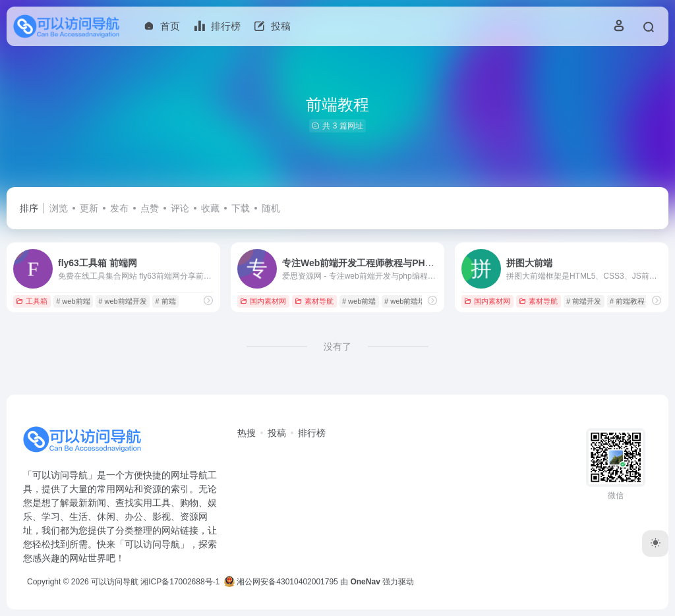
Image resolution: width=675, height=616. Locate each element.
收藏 (210, 208)
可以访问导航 (115, 582)
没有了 (337, 347)
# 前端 (165, 301)
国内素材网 (263, 301)
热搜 (247, 433)
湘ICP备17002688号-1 (180, 582)
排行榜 (312, 433)
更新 (89, 208)
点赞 (150, 208)
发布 (119, 208)
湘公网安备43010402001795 (281, 582)
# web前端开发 (122, 301)
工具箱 (32, 301)
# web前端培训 (408, 301)
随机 (271, 208)
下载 (241, 208)
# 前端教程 (627, 301)
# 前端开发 (584, 301)
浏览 (59, 208)
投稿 (277, 433)
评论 (180, 208)
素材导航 (314, 301)
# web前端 (73, 301)
